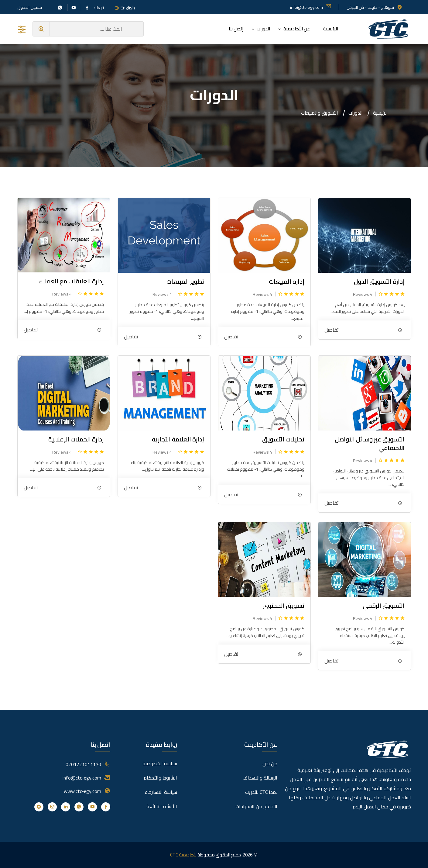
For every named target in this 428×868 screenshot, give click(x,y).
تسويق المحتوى (283, 605)
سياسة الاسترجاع (161, 792)
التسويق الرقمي (384, 605)
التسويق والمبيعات (320, 113)
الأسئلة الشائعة (162, 806)
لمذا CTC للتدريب (261, 792)
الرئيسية (331, 29)
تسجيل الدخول (30, 7)
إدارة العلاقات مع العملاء (71, 281)
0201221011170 (83, 764)
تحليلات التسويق (283, 439)
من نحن (270, 763)
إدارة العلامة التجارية (178, 439)
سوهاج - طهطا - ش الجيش (375, 7)
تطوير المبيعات (185, 281)
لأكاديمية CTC (183, 855)
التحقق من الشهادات (256, 806)
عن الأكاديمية (297, 29)
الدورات (263, 29)
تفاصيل (332, 330)
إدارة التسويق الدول (379, 281)
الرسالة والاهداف (260, 778)
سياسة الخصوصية (160, 763)
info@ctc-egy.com (311, 7)
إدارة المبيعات (287, 281)
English (128, 8)
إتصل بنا (236, 29)
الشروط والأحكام (160, 778)
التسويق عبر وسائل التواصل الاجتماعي (370, 443)
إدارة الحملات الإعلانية (76, 439)
